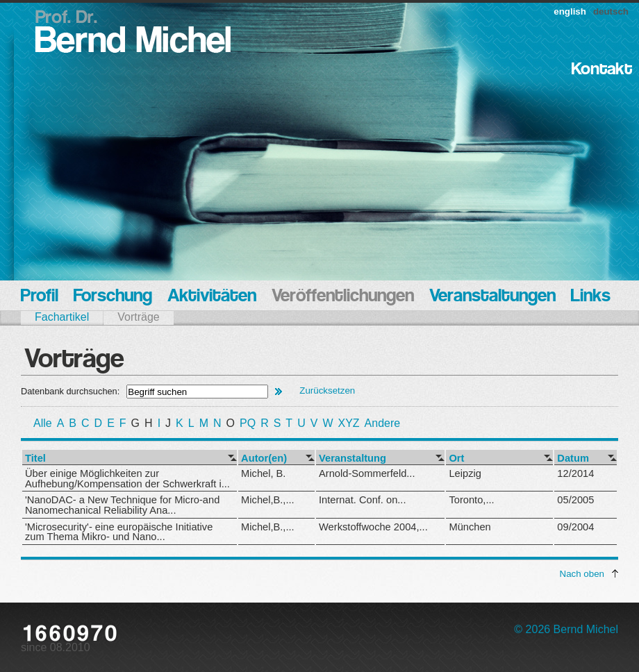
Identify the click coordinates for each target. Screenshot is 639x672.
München (470, 527)
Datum (573, 459)
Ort (456, 459)
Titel (35, 459)
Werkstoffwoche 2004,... (373, 527)
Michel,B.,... (268, 500)
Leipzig (465, 473)
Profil (40, 297)
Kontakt (602, 70)
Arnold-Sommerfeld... (367, 473)
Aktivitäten (212, 297)
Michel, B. (263, 473)
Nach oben (582, 574)
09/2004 (575, 527)
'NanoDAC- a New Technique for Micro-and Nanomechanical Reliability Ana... (122, 505)
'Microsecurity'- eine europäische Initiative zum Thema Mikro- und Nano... (119, 532)
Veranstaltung (352, 459)
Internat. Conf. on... (362, 500)
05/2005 (575, 500)
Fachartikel (62, 317)
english (570, 11)
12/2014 (575, 473)
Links (591, 297)
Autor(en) (264, 459)
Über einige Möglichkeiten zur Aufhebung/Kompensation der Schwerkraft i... (127, 479)
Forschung (113, 297)
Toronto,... (471, 500)
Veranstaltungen (492, 297)
